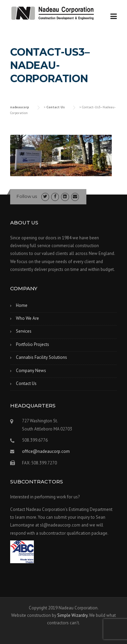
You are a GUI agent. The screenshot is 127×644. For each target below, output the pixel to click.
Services (24, 331)
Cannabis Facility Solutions (41, 357)
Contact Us (26, 383)
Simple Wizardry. (73, 615)
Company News (31, 371)
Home (22, 305)
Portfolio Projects (33, 344)
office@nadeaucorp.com (46, 451)
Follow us (27, 196)
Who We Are (27, 318)
